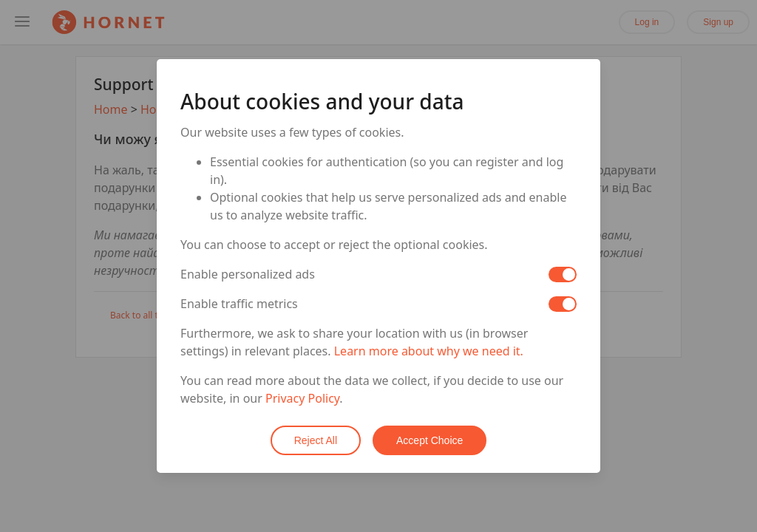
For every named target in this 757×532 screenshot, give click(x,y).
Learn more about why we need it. (429, 351)
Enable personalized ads (248, 274)
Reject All (316, 440)
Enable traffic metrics (239, 304)
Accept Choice (430, 440)
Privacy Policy (302, 398)
